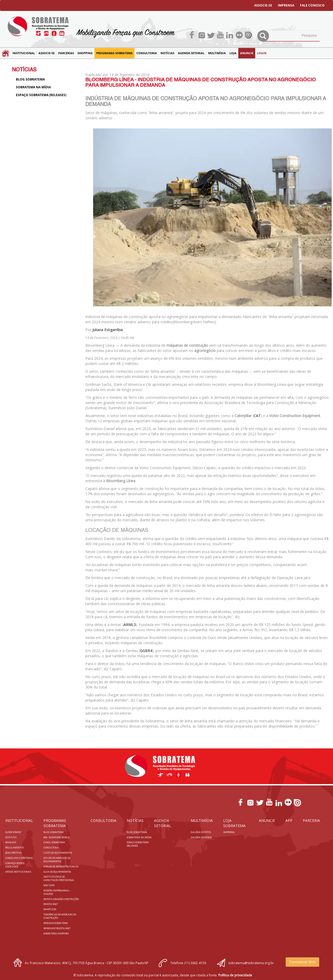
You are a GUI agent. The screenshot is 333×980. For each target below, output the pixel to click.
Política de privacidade (235, 975)
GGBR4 (146, 651)
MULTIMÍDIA (217, 53)
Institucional (24, 53)
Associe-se (47, 53)
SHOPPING (85, 53)
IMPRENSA (286, 5)
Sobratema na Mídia (33, 87)
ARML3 (130, 625)
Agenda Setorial (191, 53)
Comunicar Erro (302, 962)
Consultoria (147, 53)
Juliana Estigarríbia (108, 330)
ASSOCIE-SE (263, 5)
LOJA (233, 53)
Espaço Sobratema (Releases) (41, 95)
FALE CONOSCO (312, 5)
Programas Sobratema (114, 53)
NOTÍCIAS (167, 53)
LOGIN (262, 53)
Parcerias (66, 53)
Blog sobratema (30, 79)
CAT (257, 416)
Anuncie (247, 53)
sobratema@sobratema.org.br (251, 963)
